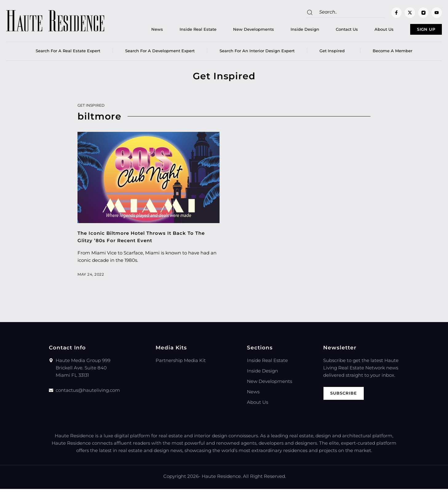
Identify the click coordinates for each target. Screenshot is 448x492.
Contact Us (326, 31)
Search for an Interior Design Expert (257, 54)
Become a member (392, 54)
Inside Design (284, 31)
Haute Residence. (222, 479)
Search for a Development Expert (160, 54)
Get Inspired (334, 54)
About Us (363, 31)
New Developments (233, 31)
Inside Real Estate (177, 31)
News (137, 31)
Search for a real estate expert (68, 54)
